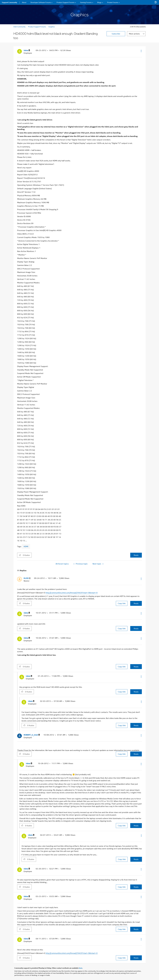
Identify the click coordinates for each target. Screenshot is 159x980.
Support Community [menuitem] (9, 2)
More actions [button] (134, 34)
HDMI (26, 546)
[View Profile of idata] (27, 50)
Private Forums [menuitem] (113, 2)
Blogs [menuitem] (99, 2)
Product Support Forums (37, 27)
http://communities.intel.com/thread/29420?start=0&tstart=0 (72, 593)
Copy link (122, 603)
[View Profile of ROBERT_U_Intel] (32, 735)
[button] (141, 51)
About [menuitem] (24, 2)
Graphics (52, 27)
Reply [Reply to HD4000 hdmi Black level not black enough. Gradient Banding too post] (136, 555)
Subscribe (116, 34)
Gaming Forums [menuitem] (86, 2)
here (81, 968)
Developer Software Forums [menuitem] (41, 2)
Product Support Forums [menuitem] (66, 2)
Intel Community (19, 27)
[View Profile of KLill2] (27, 578)
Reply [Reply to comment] (136, 603)
